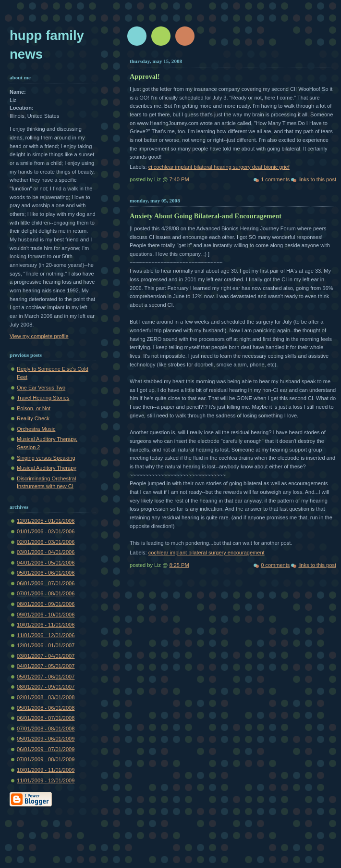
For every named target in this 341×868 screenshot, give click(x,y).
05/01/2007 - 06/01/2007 (46, 677)
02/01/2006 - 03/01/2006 (46, 542)
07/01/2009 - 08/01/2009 (46, 759)
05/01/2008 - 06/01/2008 (46, 708)
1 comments (275, 179)
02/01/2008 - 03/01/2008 (46, 697)
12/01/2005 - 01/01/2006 (46, 521)
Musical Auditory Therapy (47, 468)
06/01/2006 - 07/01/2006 (46, 583)
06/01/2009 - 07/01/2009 (46, 749)
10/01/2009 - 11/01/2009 (46, 770)
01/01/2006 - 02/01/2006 (46, 531)
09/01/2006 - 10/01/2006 (46, 615)
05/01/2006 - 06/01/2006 (46, 573)
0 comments (275, 565)
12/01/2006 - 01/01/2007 (46, 645)
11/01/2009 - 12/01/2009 (46, 780)
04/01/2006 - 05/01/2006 (46, 563)
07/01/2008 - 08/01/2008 (46, 729)
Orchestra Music (36, 429)
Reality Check (33, 418)
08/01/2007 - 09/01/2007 (46, 687)
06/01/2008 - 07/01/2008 (46, 718)
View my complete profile (39, 336)
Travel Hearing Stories (43, 398)
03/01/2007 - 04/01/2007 (46, 656)
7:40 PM (179, 179)
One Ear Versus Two (41, 388)
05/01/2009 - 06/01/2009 (46, 739)
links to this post (317, 179)
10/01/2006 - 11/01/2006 (46, 625)
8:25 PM (179, 565)
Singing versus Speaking (46, 458)
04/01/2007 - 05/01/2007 (46, 666)
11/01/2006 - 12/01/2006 (46, 635)
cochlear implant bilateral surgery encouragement (207, 553)
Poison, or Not (34, 408)
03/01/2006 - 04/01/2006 (46, 552)
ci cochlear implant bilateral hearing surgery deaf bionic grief (219, 167)
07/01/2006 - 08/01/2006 (46, 593)
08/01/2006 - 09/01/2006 (46, 604)
